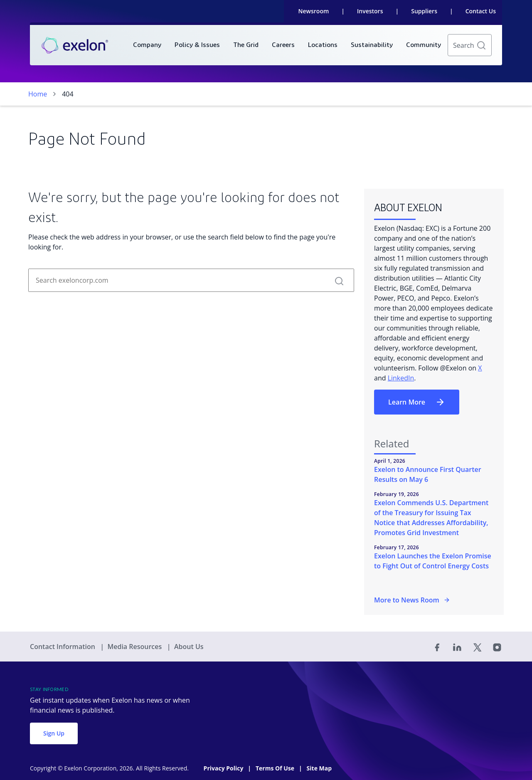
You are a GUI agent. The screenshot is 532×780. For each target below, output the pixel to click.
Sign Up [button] (54, 733)
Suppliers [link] (424, 11)
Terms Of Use (276, 768)
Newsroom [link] (314, 11)
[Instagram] (497, 647)
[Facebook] (437, 647)
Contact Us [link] (481, 11)
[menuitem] (147, 45)
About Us (189, 647)
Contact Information (63, 647)
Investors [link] (370, 11)
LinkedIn (401, 378)
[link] (75, 45)
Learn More (417, 402)
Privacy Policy (224, 768)
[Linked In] (457, 647)
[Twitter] (477, 647)
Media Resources (135, 647)
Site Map (319, 768)
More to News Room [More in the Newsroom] (412, 600)
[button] (481, 45)
